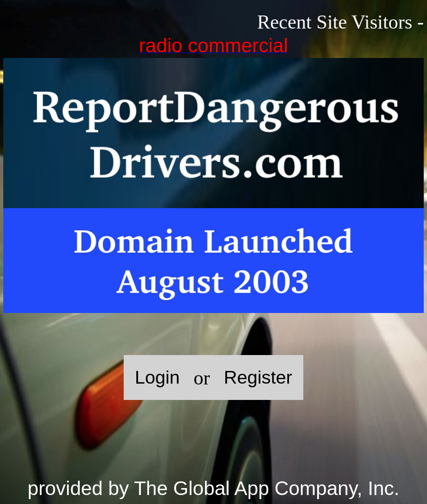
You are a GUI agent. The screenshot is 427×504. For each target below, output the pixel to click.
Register (258, 377)
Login (157, 377)
